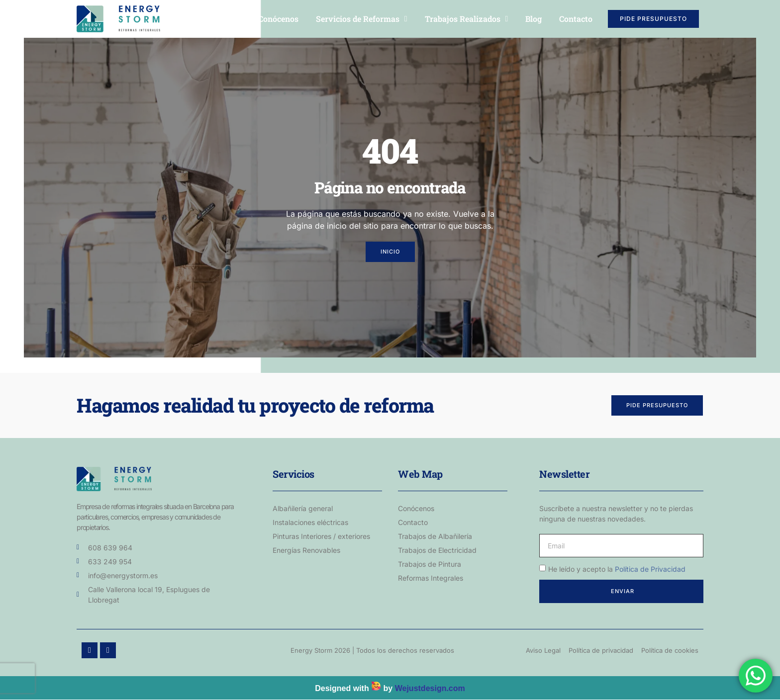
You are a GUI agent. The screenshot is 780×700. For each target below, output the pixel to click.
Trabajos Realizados (467, 19)
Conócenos (278, 19)
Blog (534, 19)
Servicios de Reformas (362, 19)
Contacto (576, 19)
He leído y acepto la (617, 569)
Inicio (230, 19)
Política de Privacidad (650, 569)
